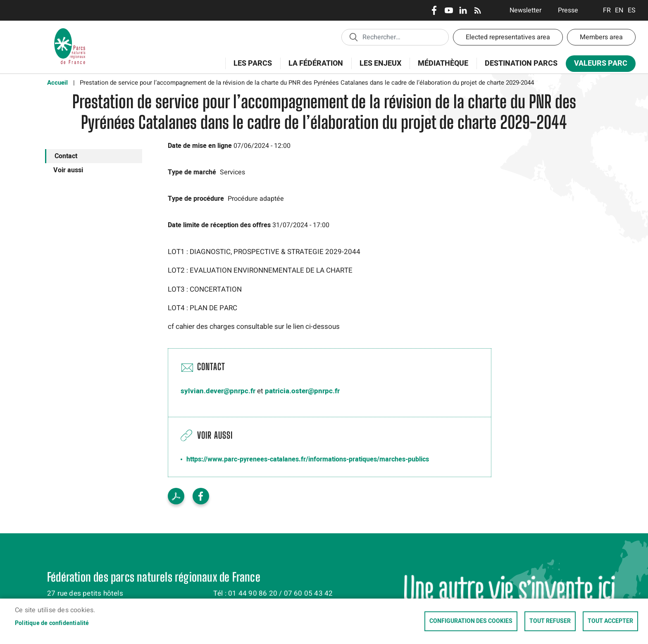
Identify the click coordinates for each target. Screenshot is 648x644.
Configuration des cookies (471, 621)
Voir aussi (68, 170)
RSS (478, 10)
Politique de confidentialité (52, 623)
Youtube (449, 10)
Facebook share (201, 496)
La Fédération (313, 68)
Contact (66, 156)
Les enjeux (378, 68)
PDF (176, 496)
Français (607, 10)
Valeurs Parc (598, 65)
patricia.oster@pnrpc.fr (302, 391)
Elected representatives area (508, 37)
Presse (568, 10)
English (619, 10)
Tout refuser (550, 621)
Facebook (434, 10)
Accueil (57, 83)
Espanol (632, 10)
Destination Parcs (521, 63)
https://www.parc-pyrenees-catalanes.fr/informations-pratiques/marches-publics (308, 459)
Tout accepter (610, 621)
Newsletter (525, 10)
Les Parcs (250, 68)
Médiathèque (443, 63)
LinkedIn (463, 10)
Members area (601, 37)
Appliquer (353, 37)
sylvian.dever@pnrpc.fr (218, 391)
